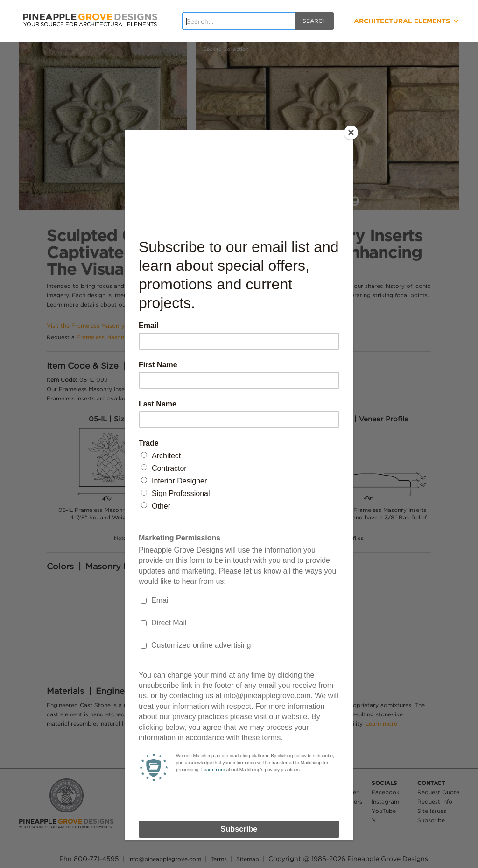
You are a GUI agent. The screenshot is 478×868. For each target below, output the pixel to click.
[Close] (351, 133)
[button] (385, 21)
